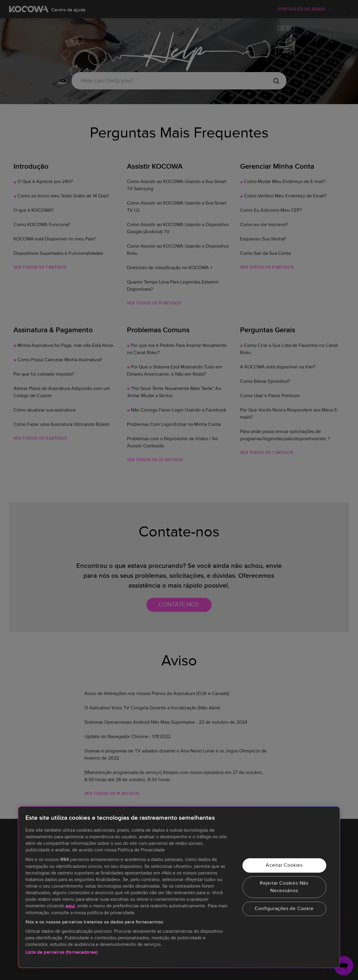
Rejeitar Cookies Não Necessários (284, 887)
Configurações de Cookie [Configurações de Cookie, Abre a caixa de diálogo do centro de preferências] (284, 909)
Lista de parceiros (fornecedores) (62, 952)
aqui (70, 906)
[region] (179, 887)
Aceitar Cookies (284, 865)
